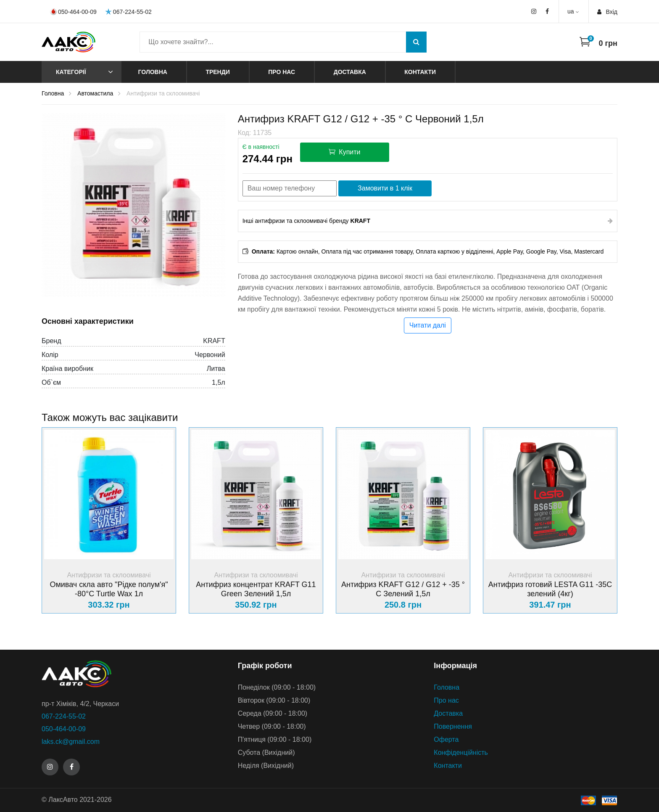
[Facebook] (71, 767)
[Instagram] (50, 767)
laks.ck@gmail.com (71, 742)
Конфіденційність (461, 752)
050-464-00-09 (73, 12)
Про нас (282, 72)
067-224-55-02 (128, 12)
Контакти (420, 72)
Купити (345, 152)
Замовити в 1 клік (385, 188)
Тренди (217, 72)
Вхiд (607, 12)
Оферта (446, 739)
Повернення (453, 726)
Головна (153, 72)
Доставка (350, 72)
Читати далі (428, 325)
